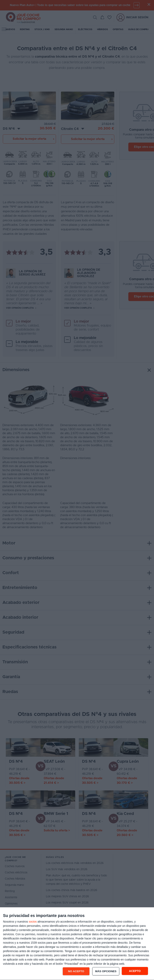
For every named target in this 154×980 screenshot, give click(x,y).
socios (33, 922)
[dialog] (77, 944)
